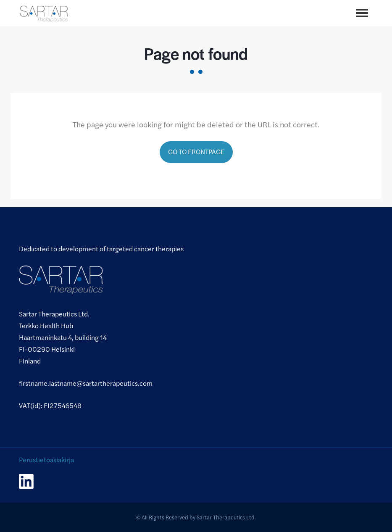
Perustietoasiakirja (46, 460)
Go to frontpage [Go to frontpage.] (196, 151)
